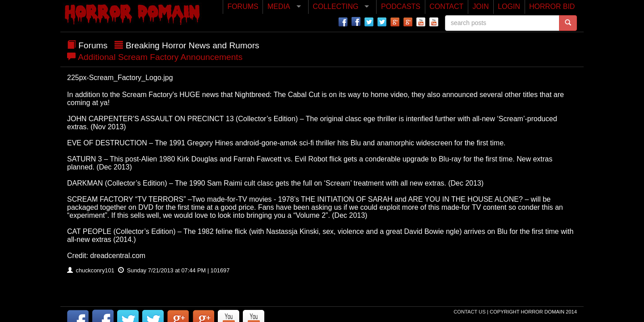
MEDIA (279, 6)
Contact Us (470, 312)
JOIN (481, 6)
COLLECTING (335, 6)
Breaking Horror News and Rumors (193, 45)
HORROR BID (552, 6)
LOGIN (509, 6)
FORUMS (243, 6)
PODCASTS (401, 6)
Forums (93, 45)
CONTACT (446, 6)
